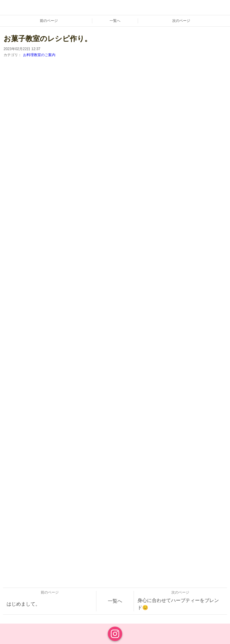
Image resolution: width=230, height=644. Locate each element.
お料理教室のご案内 (39, 55)
